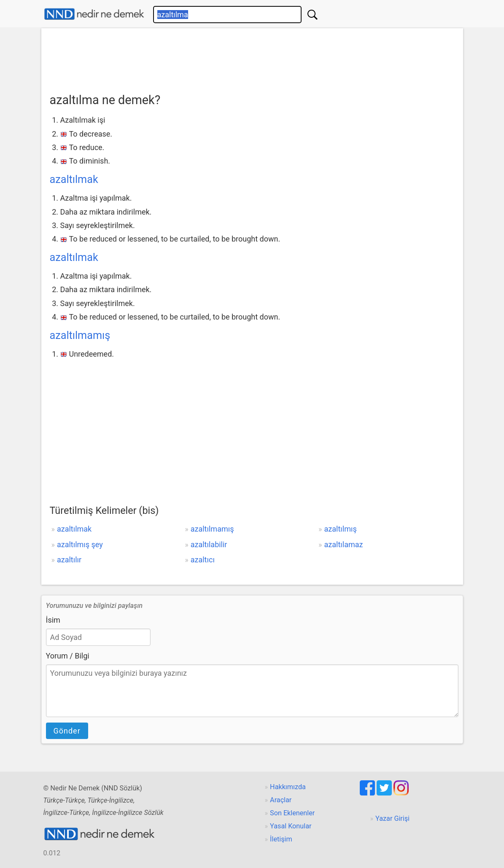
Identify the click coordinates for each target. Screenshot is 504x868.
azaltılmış (341, 529)
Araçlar (281, 800)
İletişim (281, 839)
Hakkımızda (288, 787)
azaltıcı (203, 560)
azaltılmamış (80, 335)
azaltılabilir (209, 544)
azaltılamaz (344, 544)
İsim (53, 620)
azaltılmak (74, 179)
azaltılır (69, 560)
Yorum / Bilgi (68, 656)
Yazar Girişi (392, 818)
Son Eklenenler (292, 813)
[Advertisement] (252, 58)
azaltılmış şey (80, 544)
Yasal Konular (291, 826)
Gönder (67, 731)
